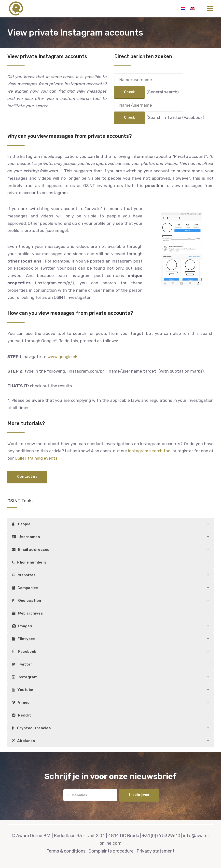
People (21, 524)
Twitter (22, 664)
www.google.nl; (62, 357)
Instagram (25, 677)
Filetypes (24, 639)
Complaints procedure (111, 851)
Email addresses (31, 550)
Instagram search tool (150, 451)
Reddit (21, 715)
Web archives (27, 613)
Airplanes (23, 741)
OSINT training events (36, 458)
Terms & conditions (66, 851)
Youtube (22, 690)
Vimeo (21, 703)
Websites (24, 575)
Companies (25, 588)
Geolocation (26, 601)
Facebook (24, 652)
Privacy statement (156, 851)
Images (22, 626)
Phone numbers (29, 562)
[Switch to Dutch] (183, 9)
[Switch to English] (192, 9)
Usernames (26, 537)
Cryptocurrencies (31, 728)
